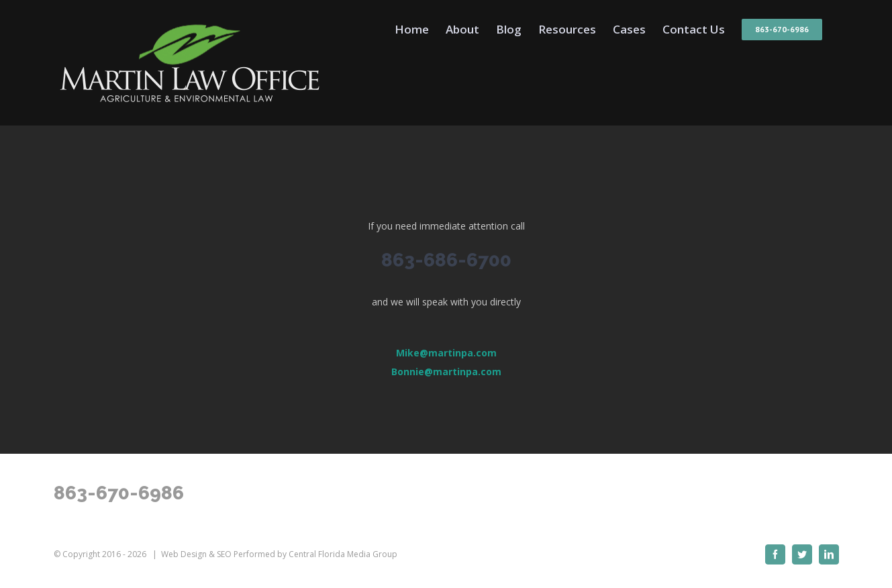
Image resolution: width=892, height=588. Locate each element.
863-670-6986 (119, 493)
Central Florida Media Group (343, 554)
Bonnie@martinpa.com (446, 372)
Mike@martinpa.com (446, 353)
